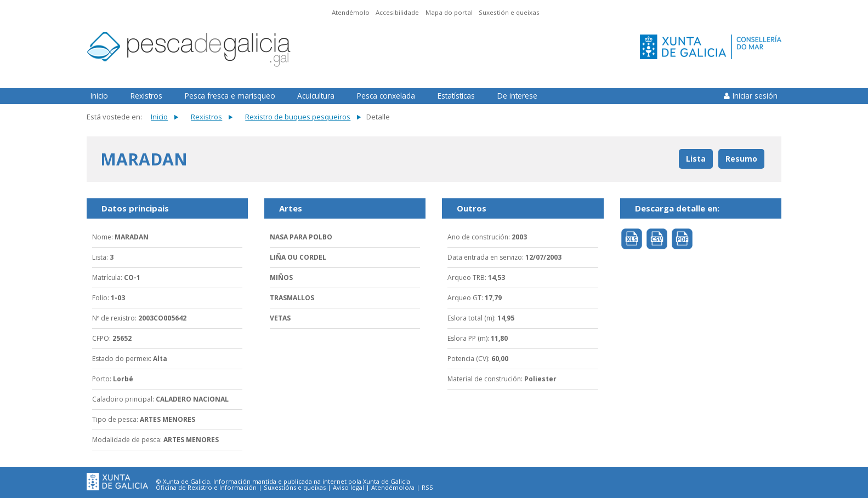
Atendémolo (351, 12)
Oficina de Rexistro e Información (206, 488)
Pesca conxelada (386, 96)
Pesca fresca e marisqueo (230, 96)
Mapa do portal (449, 12)
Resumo (741, 159)
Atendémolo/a (393, 488)
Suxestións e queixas (295, 488)
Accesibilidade (397, 12)
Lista (696, 159)
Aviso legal (348, 488)
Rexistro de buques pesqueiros (298, 117)
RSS (427, 488)
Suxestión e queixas (509, 12)
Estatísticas (456, 96)
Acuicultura (316, 96)
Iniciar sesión (755, 96)
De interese (517, 96)
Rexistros (146, 96)
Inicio (99, 96)
